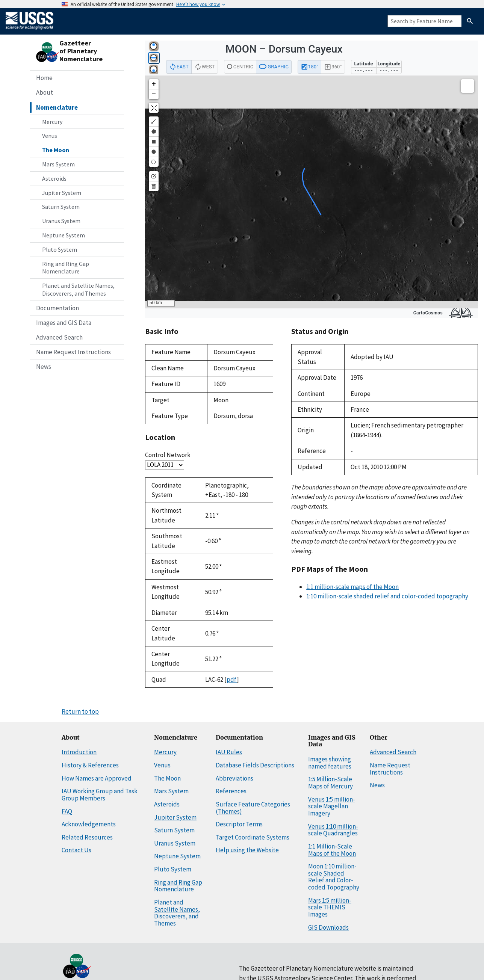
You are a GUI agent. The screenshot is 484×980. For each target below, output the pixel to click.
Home (44, 78)
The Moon (56, 150)
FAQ (67, 811)
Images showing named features (330, 763)
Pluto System (60, 249)
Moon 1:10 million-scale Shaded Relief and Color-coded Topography (334, 877)
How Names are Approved (97, 778)
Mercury (52, 122)
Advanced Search (59, 337)
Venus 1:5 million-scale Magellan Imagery (332, 806)
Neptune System (64, 235)
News (44, 367)
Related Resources (87, 837)
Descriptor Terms (239, 824)
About (45, 92)
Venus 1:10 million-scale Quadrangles (333, 830)
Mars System (58, 164)
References (231, 791)
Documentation (57, 308)
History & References (90, 765)
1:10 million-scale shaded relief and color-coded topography (387, 596)
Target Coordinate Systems (253, 837)
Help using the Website (247, 850)
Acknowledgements (89, 824)
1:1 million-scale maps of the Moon (352, 587)
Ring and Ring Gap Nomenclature (66, 268)
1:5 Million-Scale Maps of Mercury (330, 783)
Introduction (79, 752)
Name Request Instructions (73, 352)
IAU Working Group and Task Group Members (100, 795)
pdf (232, 680)
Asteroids (54, 178)
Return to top (80, 711)
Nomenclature (57, 107)
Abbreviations (234, 778)
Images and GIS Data (64, 323)
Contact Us (76, 850)
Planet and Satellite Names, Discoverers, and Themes (78, 289)
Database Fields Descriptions (255, 765)
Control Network (168, 455)
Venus (50, 136)
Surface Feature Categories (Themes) (253, 808)
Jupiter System (62, 193)
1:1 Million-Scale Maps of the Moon (332, 850)
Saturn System (61, 207)
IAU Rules (229, 752)
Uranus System (61, 221)
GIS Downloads (328, 927)
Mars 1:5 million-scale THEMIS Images (330, 907)
